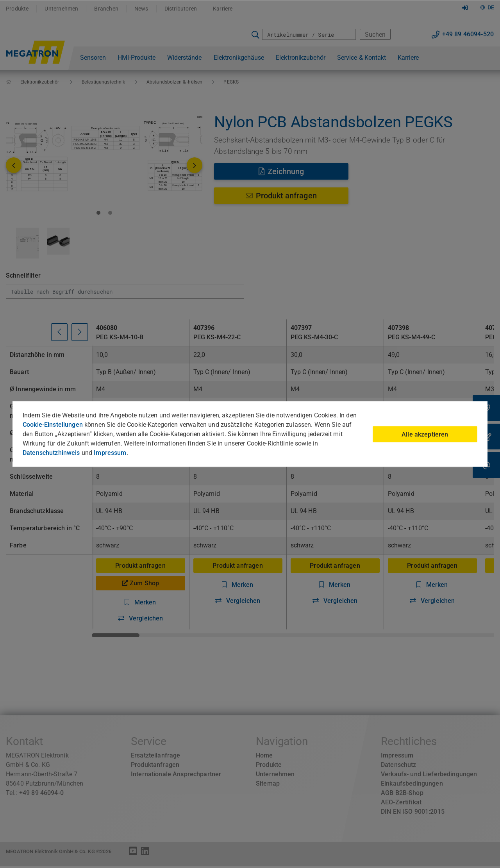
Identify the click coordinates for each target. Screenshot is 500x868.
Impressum (110, 453)
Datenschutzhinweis (51, 453)
